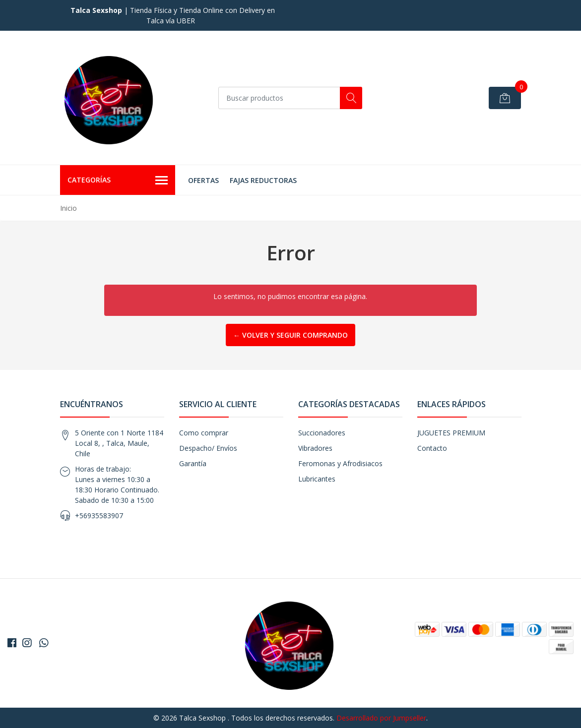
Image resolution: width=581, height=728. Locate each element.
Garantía (193, 463)
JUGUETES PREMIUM (451, 433)
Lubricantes (317, 479)
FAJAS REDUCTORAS (263, 180)
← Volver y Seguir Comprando (290, 335)
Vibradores (315, 448)
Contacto (432, 448)
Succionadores (322, 433)
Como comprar (204, 433)
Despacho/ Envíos (208, 448)
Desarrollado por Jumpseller (381, 718)
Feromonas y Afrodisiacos (340, 463)
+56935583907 (99, 516)
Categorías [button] (118, 181)
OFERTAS (203, 180)
